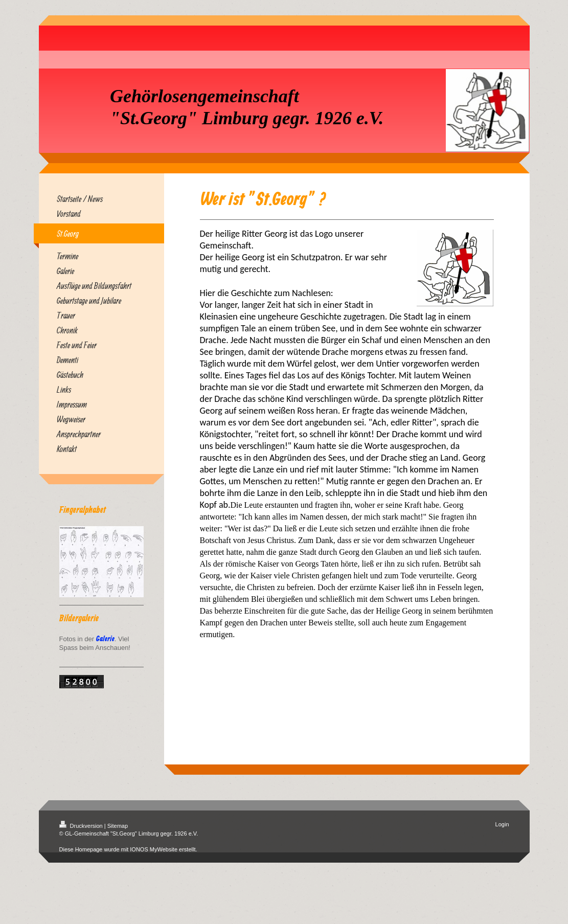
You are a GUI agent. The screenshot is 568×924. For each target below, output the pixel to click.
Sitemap (118, 826)
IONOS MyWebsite (154, 849)
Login (502, 824)
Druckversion (82, 826)
